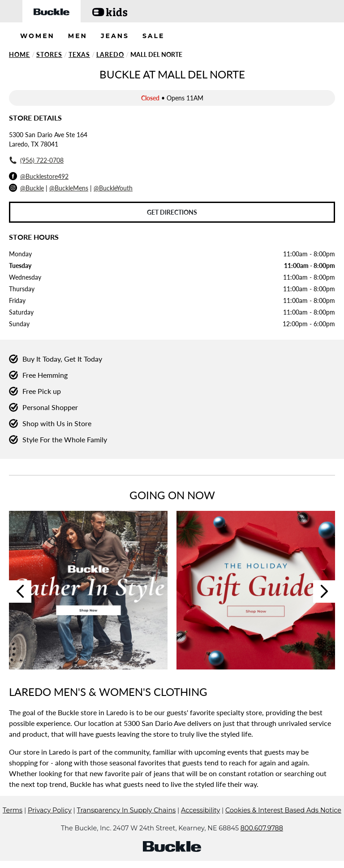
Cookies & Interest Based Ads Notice (283, 810)
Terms (13, 810)
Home (19, 54)
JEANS (115, 36)
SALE (154, 36)
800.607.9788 (262, 828)
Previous (20, 592)
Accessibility (200, 810)
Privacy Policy (50, 810)
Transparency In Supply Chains (127, 810)
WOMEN (37, 36)
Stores (49, 54)
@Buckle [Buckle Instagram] (32, 188)
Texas (79, 54)
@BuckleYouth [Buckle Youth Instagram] (113, 188)
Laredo (110, 54)
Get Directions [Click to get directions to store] (172, 212)
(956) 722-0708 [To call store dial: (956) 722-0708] (42, 160)
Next (324, 592)
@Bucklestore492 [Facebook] (44, 176)
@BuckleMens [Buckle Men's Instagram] (69, 188)
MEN (78, 36)
